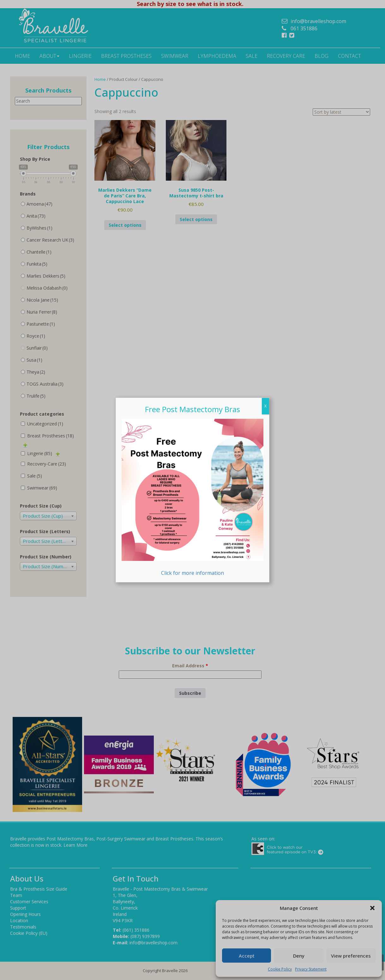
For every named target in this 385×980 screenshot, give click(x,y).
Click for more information (193, 498)
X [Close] (265, 406)
